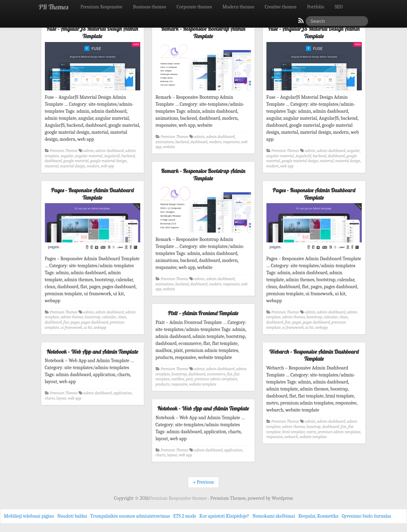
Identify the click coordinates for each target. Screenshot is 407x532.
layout (62, 398)
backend (128, 156)
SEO (339, 7)
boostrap (313, 427)
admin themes (72, 317)
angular (67, 156)
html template (294, 432)
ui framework (72, 328)
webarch (291, 437)
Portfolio (316, 7)
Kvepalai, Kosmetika (318, 516)
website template (203, 384)
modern (93, 166)
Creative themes (281, 7)
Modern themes (238, 7)
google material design (108, 161)
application (122, 393)
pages (75, 322)
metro (311, 432)
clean (122, 317)
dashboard (53, 161)
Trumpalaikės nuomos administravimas (130, 516)
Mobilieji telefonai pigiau (29, 516)
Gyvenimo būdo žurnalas (367, 516)
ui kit (88, 328)
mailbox (178, 379)
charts (50, 398)
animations (165, 142)
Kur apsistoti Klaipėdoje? (224, 516)
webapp (100, 328)
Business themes (150, 7)
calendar (109, 317)
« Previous (203, 482)
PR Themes (54, 7)
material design (73, 166)
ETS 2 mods (185, 516)
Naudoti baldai (72, 516)
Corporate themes (194, 7)
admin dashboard (110, 151)
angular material (89, 156)
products (163, 384)
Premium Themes (64, 151)
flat (66, 322)
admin (89, 151)
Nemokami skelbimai (274, 516)
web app (108, 166)
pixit (189, 379)
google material (76, 161)
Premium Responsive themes (178, 498)
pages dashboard (95, 322)
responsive (231, 142)
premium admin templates (216, 379)
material (52, 166)
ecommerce (216, 374)
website (169, 147)
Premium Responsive (101, 7)
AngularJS (112, 156)
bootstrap (93, 317)
